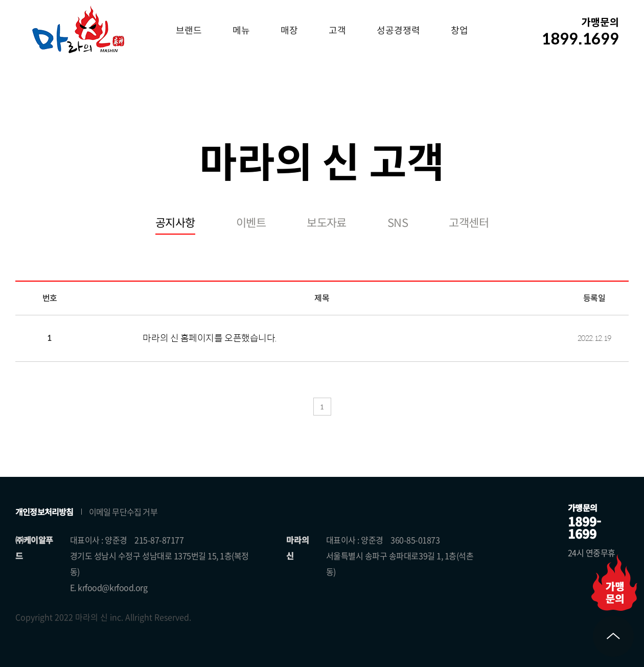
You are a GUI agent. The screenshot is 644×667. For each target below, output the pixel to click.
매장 (289, 31)
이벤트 (251, 223)
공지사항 (175, 223)
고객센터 (469, 223)
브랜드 (189, 31)
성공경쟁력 (398, 31)
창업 (459, 31)
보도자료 (327, 223)
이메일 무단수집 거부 (123, 512)
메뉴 (241, 31)
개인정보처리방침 (44, 512)
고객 (337, 31)
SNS (398, 223)
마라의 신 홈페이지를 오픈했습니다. (209, 338)
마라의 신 (78, 29)
